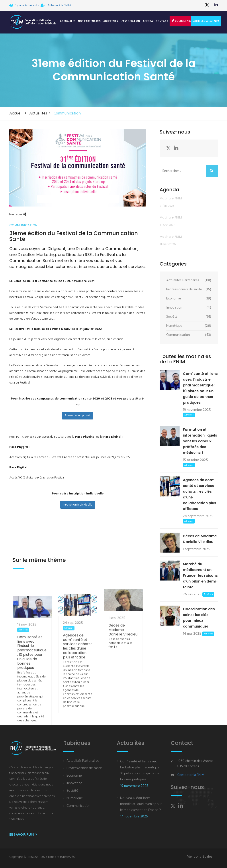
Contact (162, 21)
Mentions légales (199, 857)
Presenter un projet (78, 416)
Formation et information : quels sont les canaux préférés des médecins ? (200, 441)
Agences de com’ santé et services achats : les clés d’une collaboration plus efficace (77, 692)
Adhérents (111, 21)
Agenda (148, 21)
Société (72, 791)
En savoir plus (23, 835)
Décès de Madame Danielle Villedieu (123, 662)
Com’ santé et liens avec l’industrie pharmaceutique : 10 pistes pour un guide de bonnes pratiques (32, 703)
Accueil (16, 113)
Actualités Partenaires (83, 761)
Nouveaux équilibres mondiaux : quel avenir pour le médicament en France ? (141, 804)
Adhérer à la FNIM (56, 5)
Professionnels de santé (84, 768)
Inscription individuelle (78, 505)
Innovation (74, 783)
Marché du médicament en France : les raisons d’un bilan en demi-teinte (200, 576)
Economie (74, 776)
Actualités (68, 21)
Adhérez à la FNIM (206, 21)
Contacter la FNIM (191, 775)
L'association (130, 21)
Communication (78, 806)
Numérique (75, 798)
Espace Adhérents (24, 5)
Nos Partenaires (89, 21)
